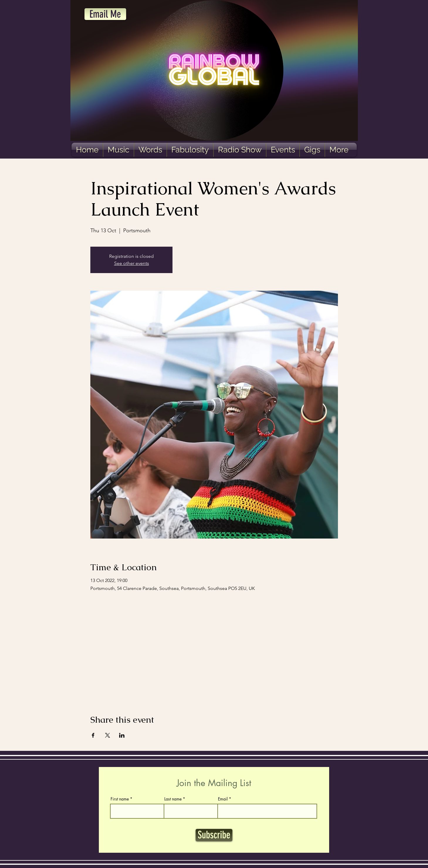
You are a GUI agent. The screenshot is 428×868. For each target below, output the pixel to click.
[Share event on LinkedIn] (122, 735)
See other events (132, 263)
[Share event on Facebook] (93, 735)
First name (120, 799)
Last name (173, 799)
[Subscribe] (214, 835)
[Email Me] (105, 14)
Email (223, 799)
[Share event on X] (108, 735)
